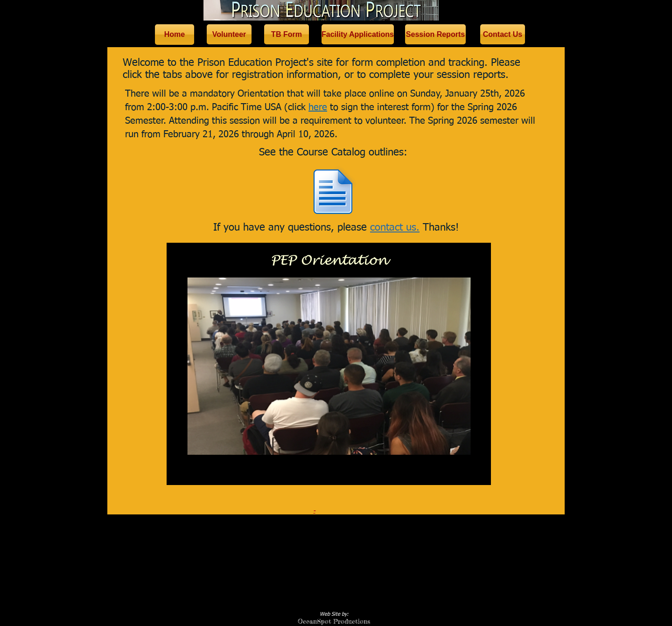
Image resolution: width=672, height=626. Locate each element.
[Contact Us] (503, 34)
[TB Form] (287, 34)
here (318, 107)
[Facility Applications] (358, 34)
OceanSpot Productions (334, 621)
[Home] (175, 35)
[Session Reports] (435, 34)
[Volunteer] (229, 34)
